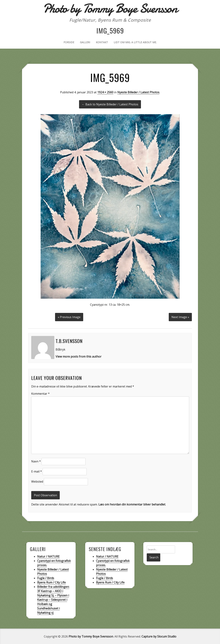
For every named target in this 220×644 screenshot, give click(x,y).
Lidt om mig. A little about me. (135, 42)
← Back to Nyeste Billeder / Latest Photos (110, 104)
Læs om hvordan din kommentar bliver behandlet (132, 504)
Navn (36, 461)
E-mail (37, 471)
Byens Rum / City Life (51, 582)
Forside (69, 42)
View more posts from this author (79, 356)
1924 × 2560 (105, 92)
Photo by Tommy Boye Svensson (91, 636)
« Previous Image (69, 317)
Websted (37, 481)
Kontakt (102, 42)
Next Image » (180, 317)
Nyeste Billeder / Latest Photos (138, 92)
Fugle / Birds (46, 578)
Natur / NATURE (48, 556)
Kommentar (40, 393)
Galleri (85, 42)
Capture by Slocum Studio (159, 636)
